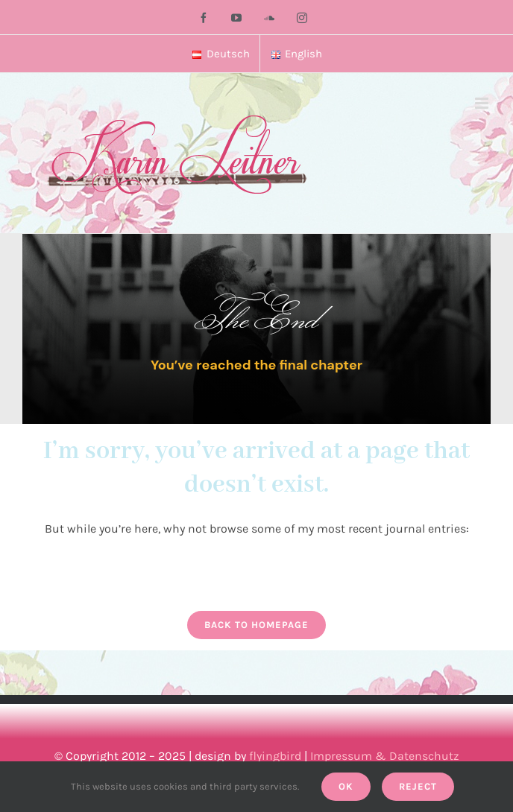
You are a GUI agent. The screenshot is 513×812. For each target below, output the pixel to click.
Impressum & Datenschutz (385, 756)
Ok (346, 786)
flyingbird (275, 756)
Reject (418, 786)
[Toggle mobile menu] (483, 103)
